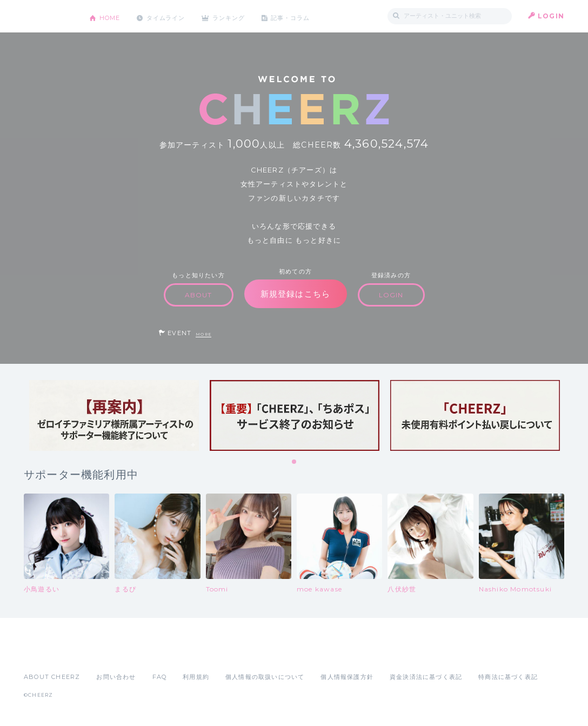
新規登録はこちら (296, 294)
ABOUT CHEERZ (52, 677)
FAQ (160, 677)
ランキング (240, 16)
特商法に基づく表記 (508, 677)
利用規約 (196, 677)
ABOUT (199, 295)
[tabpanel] (114, 415)
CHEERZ (48, 16)
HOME (112, 16)
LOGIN (551, 16)
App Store (49, 653)
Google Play (106, 653)
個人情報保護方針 (347, 677)
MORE (203, 334)
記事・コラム (306, 16)
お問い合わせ (116, 677)
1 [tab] (295, 462)
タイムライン (172, 16)
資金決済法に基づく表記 (426, 677)
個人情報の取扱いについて (265, 677)
